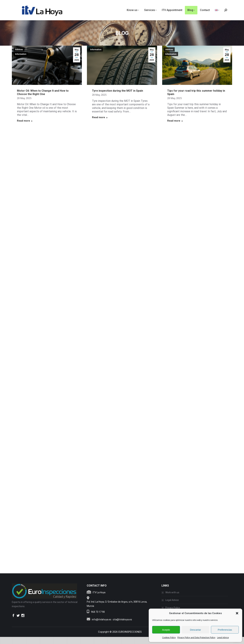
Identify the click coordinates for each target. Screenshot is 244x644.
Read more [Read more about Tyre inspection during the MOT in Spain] (100, 124)
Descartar (195, 630)
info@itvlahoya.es (21, 4)
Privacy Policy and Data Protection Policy (196, 638)
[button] (237, 613)
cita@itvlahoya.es (122, 627)
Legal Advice (223, 638)
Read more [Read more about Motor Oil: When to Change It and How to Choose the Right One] (25, 128)
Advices (19, 57)
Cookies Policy (169, 638)
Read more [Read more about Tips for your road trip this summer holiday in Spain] (175, 128)
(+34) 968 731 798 (222, 4)
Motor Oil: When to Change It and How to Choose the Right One (43, 99)
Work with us (172, 600)
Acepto (166, 630)
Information (21, 61)
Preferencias (225, 630)
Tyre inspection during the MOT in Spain (118, 98)
